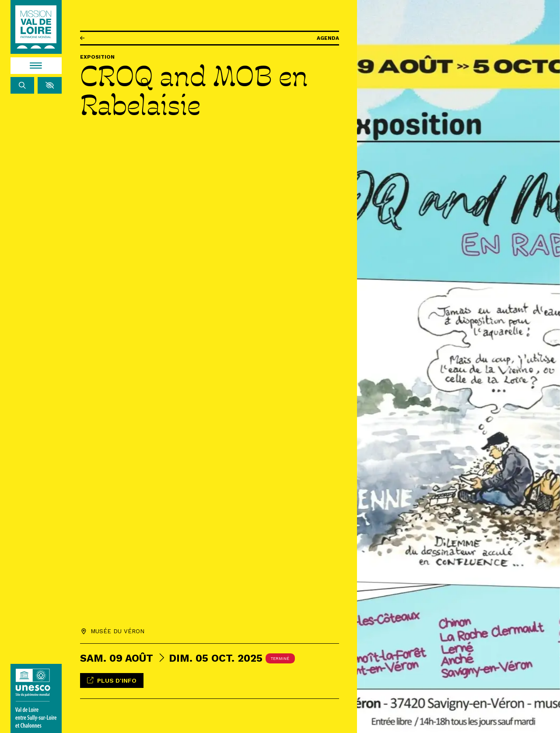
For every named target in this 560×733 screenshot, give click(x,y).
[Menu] (36, 66)
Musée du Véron (117, 630)
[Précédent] (82, 38)
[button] (50, 85)
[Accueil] (36, 27)
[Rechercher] (23, 85)
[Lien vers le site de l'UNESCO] (36, 698)
